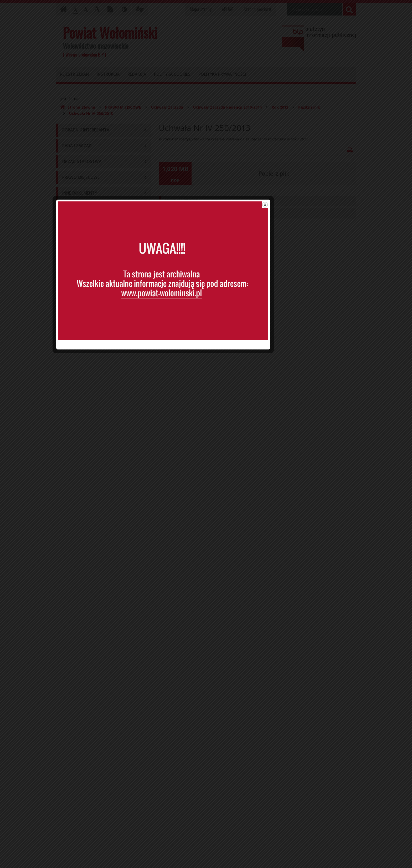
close (308, 364)
